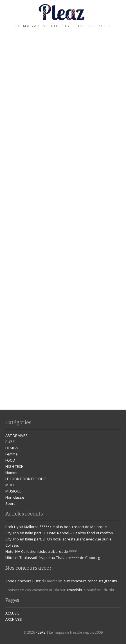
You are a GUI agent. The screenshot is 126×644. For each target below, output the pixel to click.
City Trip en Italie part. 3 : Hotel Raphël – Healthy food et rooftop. (60, 533)
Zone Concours (18, 581)
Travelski (74, 590)
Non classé (15, 497)
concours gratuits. (103, 581)
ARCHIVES (14, 619)
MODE (11, 485)
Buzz (37, 581)
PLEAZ (41, 632)
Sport (10, 503)
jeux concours (75, 581)
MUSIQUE (13, 491)
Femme (12, 454)
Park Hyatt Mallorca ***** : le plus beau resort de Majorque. (57, 527)
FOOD (10, 460)
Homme (12, 473)
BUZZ (10, 442)
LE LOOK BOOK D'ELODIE (26, 479)
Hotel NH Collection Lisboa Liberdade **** (41, 551)
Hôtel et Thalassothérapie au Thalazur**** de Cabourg (53, 558)
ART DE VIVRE (16, 436)
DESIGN (12, 448)
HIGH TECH (14, 466)
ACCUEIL (12, 613)
